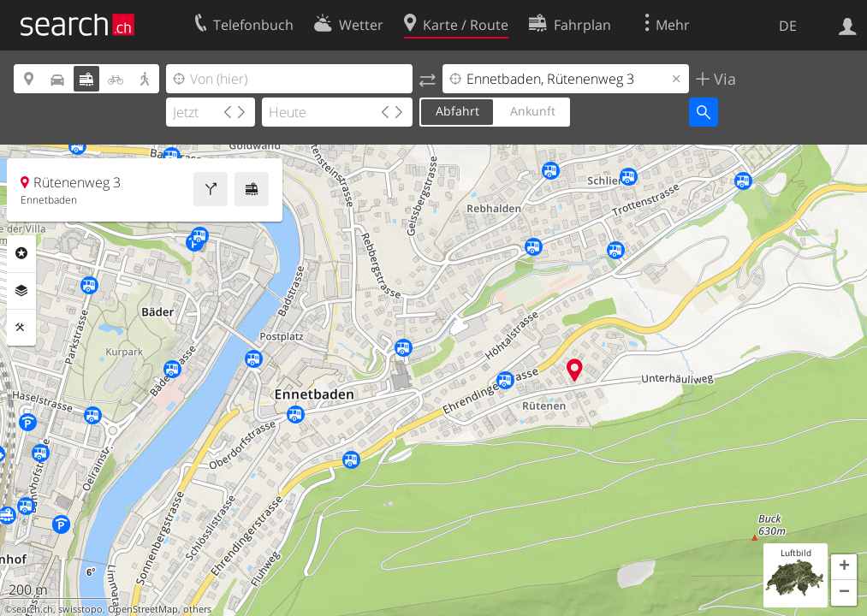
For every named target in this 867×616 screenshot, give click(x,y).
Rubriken (21, 253)
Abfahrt (457, 111)
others (197, 609)
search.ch (33, 609)
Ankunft (533, 111)
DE (788, 26)
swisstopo (80, 609)
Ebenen (21, 291)
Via (723, 79)
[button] (844, 567)
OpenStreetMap (143, 609)
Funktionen (21, 328)
